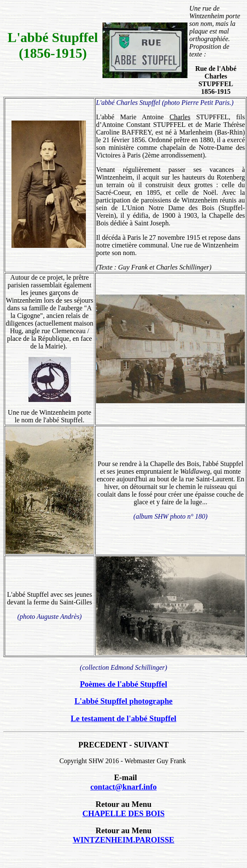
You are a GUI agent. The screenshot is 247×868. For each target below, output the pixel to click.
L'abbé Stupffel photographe (123, 701)
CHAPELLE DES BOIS (123, 813)
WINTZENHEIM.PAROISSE (123, 840)
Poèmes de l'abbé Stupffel (123, 684)
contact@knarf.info (123, 787)
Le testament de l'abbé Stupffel (123, 718)
